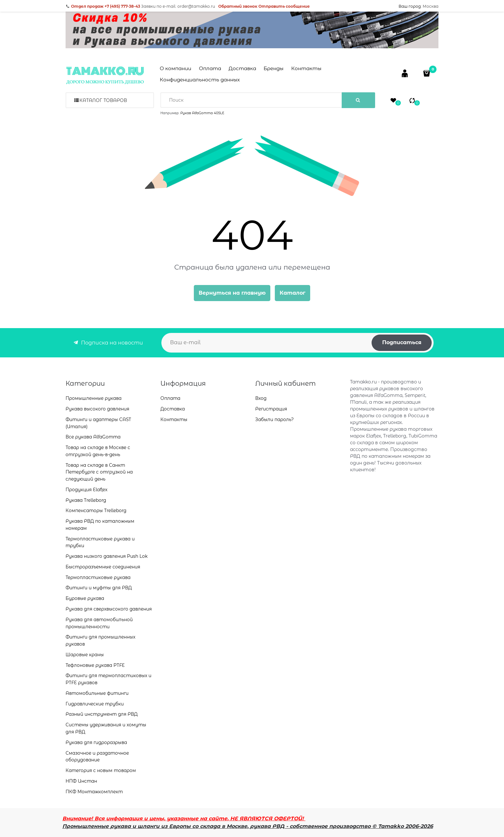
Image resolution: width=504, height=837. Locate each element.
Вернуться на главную (232, 293)
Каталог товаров (103, 100)
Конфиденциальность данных (200, 80)
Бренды (274, 68)
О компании (175, 68)
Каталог (292, 293)
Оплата (210, 68)
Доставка (242, 68)
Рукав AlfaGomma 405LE (202, 113)
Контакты (306, 68)
